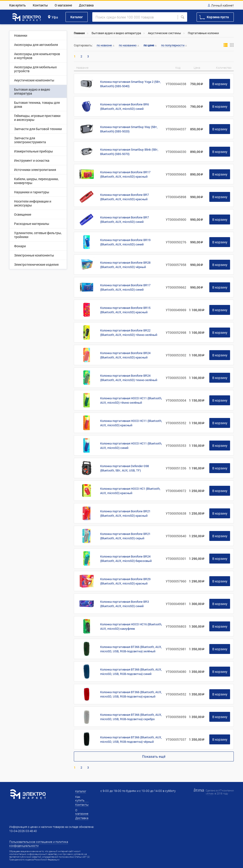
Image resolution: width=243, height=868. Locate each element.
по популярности (173, 45)
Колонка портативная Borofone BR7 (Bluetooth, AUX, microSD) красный (124, 197)
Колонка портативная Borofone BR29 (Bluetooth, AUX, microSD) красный (125, 581)
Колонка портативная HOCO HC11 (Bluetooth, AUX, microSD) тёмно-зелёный (131, 400)
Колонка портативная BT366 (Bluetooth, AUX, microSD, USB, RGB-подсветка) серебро (131, 717)
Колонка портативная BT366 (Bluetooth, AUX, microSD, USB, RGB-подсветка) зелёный (131, 649)
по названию (128, 45)
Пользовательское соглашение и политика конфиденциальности (39, 844)
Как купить (18, 5)
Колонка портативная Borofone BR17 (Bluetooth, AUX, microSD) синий (125, 287)
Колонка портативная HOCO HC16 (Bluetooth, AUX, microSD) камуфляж (131, 626)
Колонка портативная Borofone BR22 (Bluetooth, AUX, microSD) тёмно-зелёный (129, 333)
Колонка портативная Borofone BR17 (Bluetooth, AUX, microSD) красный (125, 174)
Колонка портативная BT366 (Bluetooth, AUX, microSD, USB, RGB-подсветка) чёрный (131, 739)
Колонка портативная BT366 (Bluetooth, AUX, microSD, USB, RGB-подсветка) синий (131, 672)
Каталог (77, 17)
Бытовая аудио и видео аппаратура (116, 33)
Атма (210, 793)
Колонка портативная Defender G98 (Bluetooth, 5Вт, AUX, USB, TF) (124, 468)
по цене (149, 45)
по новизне (104, 45)
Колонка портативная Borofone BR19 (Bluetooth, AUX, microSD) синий (125, 242)
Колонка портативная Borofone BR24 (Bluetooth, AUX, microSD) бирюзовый (126, 559)
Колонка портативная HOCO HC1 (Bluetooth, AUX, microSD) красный (130, 491)
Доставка (86, 5)
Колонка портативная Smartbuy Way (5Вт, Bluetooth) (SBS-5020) (129, 129)
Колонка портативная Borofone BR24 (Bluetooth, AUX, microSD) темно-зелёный (129, 378)
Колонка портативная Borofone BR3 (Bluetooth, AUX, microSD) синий (124, 604)
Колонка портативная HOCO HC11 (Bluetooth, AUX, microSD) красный (131, 423)
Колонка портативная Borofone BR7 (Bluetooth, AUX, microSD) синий (124, 219)
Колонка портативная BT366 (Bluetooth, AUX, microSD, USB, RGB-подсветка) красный (131, 694)
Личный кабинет (222, 6)
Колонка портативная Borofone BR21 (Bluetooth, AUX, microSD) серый (125, 536)
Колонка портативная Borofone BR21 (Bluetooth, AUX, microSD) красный (125, 513)
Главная (79, 33)
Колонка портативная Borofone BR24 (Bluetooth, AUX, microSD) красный (125, 355)
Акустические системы (164, 33)
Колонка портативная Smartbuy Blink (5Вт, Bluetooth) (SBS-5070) (129, 152)
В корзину (220, 84)
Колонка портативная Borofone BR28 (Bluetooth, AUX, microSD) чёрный (125, 265)
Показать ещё (154, 756)
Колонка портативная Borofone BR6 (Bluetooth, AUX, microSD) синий (124, 106)
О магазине (63, 5)
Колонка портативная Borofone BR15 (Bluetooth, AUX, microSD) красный (125, 310)
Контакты (40, 5)
